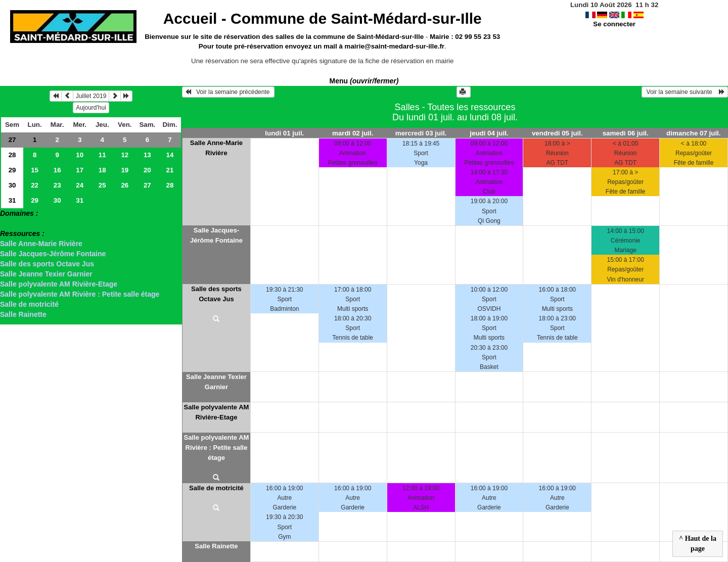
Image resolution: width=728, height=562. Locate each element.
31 (12, 200)
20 (147, 170)
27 (12, 140)
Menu (364, 81)
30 (12, 185)
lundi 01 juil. (284, 133)
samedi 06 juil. (626, 133)
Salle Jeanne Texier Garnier (46, 274)
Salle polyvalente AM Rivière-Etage (59, 284)
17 (80, 170)
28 (12, 155)
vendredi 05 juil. (557, 133)
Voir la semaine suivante (685, 92)
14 (170, 155)
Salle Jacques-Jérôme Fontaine (53, 254)
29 (12, 170)
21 (170, 170)
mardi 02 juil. (353, 133)
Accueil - (323, 18)
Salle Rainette (23, 314)
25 (102, 185)
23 (57, 185)
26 (125, 185)
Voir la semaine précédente (228, 92)
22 (35, 185)
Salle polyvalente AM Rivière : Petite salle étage (80, 294)
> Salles (13, 223)
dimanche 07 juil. (693, 133)
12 (125, 155)
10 (80, 155)
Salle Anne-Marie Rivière (41, 244)
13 (147, 155)
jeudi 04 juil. (489, 133)
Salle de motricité (29, 304)
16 (57, 170)
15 (35, 170)
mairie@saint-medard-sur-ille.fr (395, 46)
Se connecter (614, 24)
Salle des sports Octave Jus (47, 264)
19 (125, 170)
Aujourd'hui (91, 108)
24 (80, 185)
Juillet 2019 (91, 96)
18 (102, 170)
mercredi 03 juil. (421, 133)
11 (102, 155)
